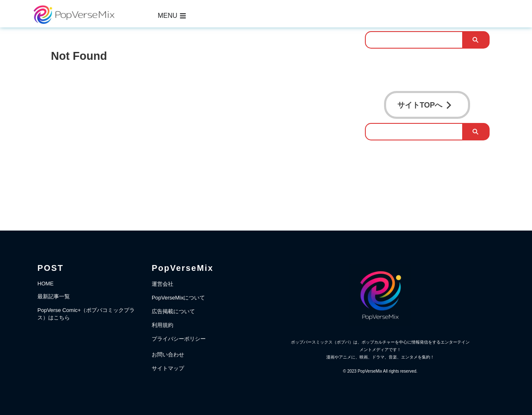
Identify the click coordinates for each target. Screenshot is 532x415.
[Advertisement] (200, 131)
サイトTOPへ (425, 103)
